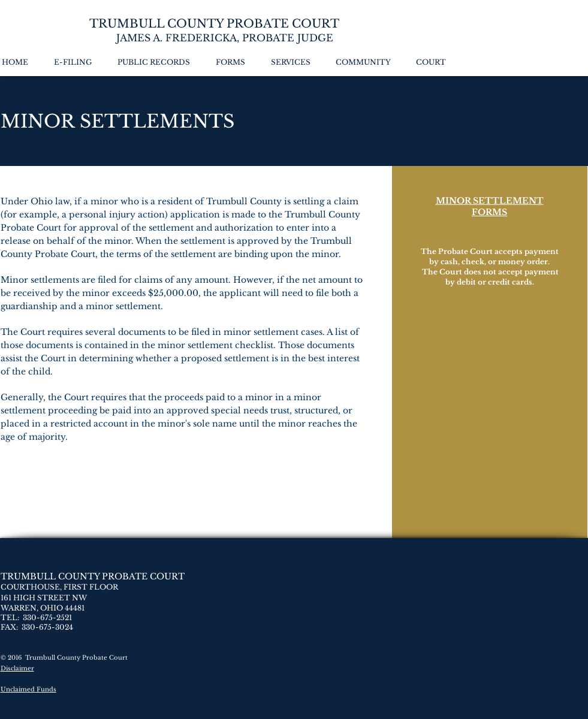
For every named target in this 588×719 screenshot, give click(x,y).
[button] (158, 62)
